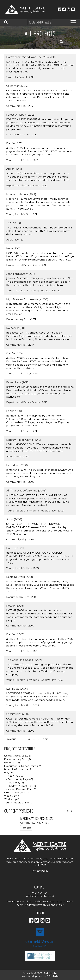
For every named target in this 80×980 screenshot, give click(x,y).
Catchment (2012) (17, 86)
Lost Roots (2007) (17, 689)
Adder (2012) (14, 169)
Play (7, 773)
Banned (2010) (15, 411)
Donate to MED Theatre (40, 22)
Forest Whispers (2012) (20, 115)
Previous (11, 739)
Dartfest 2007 (15, 634)
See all (71, 811)
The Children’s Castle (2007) (24, 660)
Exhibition (10, 763)
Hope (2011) (13, 248)
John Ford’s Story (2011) (21, 274)
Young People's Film (19, 214)
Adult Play (12, 240)
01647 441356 (40, 893)
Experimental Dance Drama (23, 186)
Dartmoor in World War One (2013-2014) (31, 57)
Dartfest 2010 (15, 354)
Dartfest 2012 (15, 143)
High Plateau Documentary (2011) (27, 299)
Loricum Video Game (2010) (24, 440)
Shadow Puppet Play (20, 786)
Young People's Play (18, 160)
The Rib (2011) (15, 223)
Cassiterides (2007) (18, 714)
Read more (26, 828)
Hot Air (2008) (15, 606)
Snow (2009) (14, 519)
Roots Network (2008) (20, 577)
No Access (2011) (16, 328)
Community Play (16, 106)
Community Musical (16, 756)
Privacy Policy (40, 871)
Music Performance (18, 135)
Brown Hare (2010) (18, 382)
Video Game (14, 456)
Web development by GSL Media (40, 976)
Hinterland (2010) (17, 465)
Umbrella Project (17, 77)
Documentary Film (18, 319)
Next (46, 739)
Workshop (10, 799)
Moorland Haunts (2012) (21, 194)
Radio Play (14, 783)
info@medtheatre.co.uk (40, 896)
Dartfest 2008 (15, 548)
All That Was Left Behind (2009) (26, 491)
